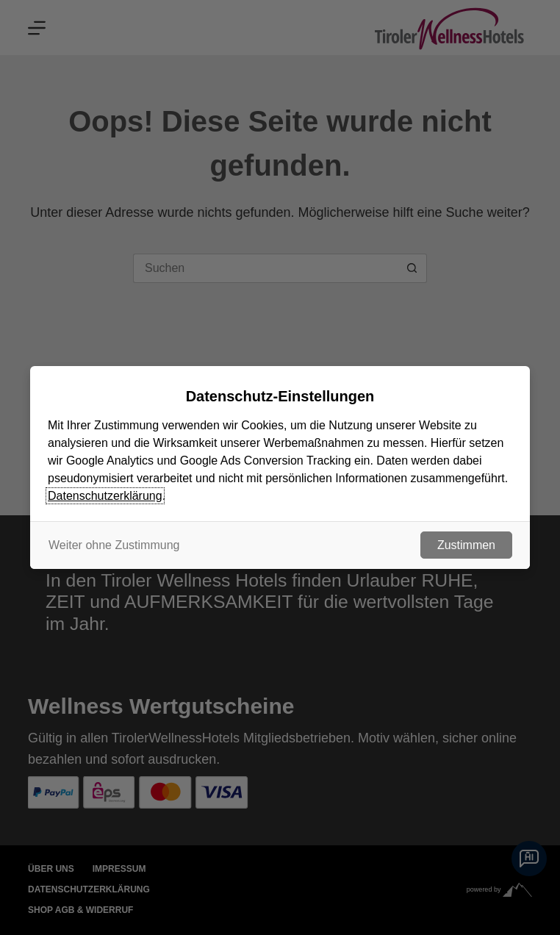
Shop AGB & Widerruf (80, 910)
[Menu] (37, 28)
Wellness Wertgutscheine (161, 706)
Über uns (51, 869)
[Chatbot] (529, 859)
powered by (499, 889)
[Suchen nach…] (265, 268)
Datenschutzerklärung (89, 889)
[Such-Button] (412, 268)
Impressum (119, 869)
